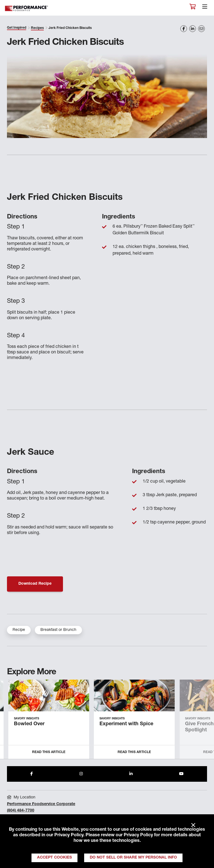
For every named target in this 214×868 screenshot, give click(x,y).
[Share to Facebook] (32, 774)
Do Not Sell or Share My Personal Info (133, 858)
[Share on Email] (201, 29)
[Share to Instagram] (81, 774)
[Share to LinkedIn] (131, 774)
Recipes (37, 28)
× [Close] (193, 825)
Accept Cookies (54, 858)
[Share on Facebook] (184, 29)
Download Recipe (35, 584)
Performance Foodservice (27, 8)
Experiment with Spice (126, 724)
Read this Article (49, 752)
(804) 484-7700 (21, 811)
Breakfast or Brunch (58, 630)
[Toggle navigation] (205, 8)
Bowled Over (29, 724)
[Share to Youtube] (181, 774)
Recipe (19, 630)
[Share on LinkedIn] (193, 29)
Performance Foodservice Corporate (41, 804)
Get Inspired (17, 28)
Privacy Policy (69, 835)
